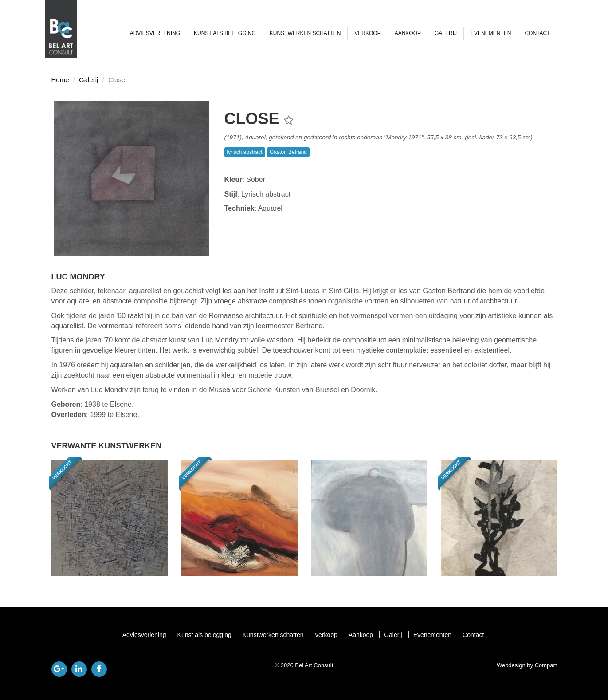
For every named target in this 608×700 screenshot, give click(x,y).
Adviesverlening (155, 33)
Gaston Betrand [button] (288, 152)
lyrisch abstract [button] (245, 152)
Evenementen (491, 33)
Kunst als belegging (225, 33)
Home (60, 80)
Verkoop (367, 33)
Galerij (446, 33)
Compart (546, 665)
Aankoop (408, 33)
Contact (537, 33)
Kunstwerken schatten (305, 33)
